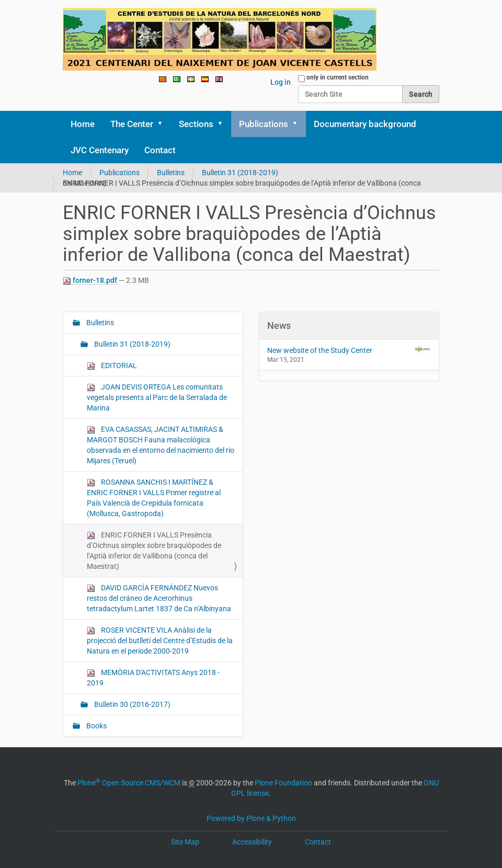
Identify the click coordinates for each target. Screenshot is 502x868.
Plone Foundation (283, 783)
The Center (132, 124)
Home (83, 124)
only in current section (338, 77)
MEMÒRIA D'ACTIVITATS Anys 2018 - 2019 (153, 678)
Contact (160, 150)
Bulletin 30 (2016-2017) (132, 704)
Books (96, 726)
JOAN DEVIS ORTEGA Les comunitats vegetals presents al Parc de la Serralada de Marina (157, 397)
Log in (281, 82)
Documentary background (365, 124)
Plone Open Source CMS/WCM (129, 783)
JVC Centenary (100, 150)
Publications (264, 124)
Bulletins (171, 173)
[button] (164, 124)
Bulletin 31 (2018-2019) (240, 173)
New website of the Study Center (349, 350)
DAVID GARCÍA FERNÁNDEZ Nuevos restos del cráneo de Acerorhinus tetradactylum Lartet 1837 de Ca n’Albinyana (159, 598)
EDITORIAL (112, 366)
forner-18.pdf (91, 281)
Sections (196, 124)
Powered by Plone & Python (251, 818)
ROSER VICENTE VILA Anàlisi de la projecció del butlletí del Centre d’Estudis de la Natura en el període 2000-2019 (160, 641)
